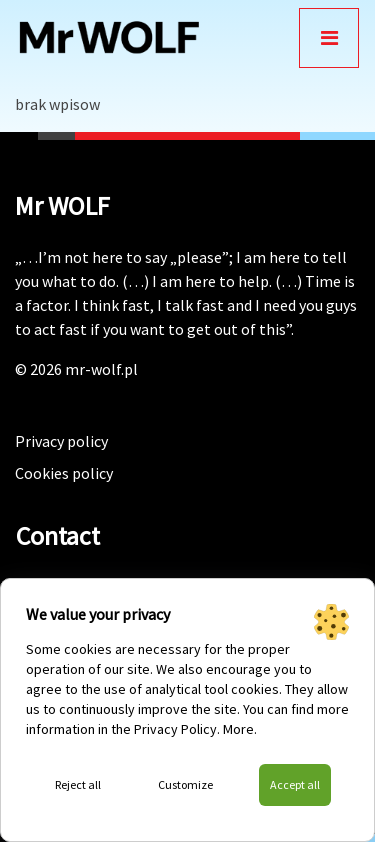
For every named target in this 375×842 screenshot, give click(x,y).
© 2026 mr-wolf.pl (76, 369)
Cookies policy (64, 473)
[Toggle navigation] (329, 38)
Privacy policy (61, 441)
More (238, 729)
